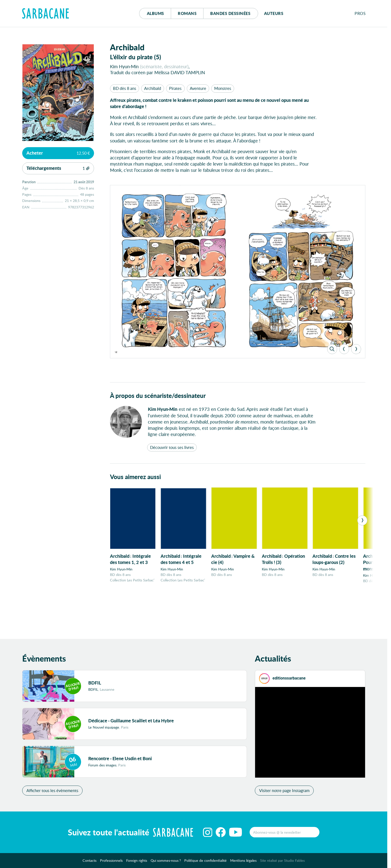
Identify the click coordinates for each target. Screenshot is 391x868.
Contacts (90, 862)
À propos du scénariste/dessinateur (158, 396)
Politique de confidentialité (205, 862)
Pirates (175, 88)
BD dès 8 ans (125, 88)
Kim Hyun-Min (124, 66)
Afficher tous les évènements (52, 792)
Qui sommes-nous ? (166, 862)
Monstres (223, 88)
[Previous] (344, 349)
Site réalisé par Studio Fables (282, 862)
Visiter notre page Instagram (284, 792)
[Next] (356, 349)
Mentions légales (243, 862)
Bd (230, 13)
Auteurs (274, 13)
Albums (155, 13)
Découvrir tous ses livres (172, 447)
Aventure (198, 88)
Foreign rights (137, 862)
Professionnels (111, 862)
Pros (360, 13)
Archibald (153, 88)
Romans (187, 13)
